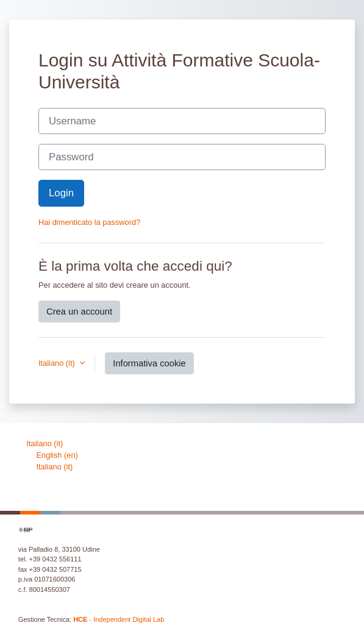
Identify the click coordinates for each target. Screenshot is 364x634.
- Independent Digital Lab (119, 619)
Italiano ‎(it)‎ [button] (58, 363)
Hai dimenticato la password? (89, 222)
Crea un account (79, 312)
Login (61, 193)
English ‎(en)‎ (57, 455)
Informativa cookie (149, 363)
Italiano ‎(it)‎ (45, 443)
